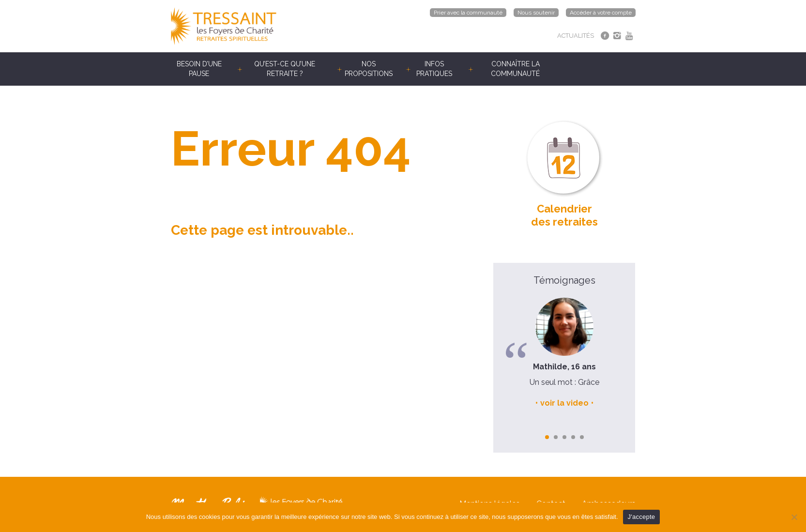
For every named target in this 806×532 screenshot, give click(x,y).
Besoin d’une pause (199, 69)
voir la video (564, 403)
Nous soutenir (536, 13)
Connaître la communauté (515, 69)
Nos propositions (369, 69)
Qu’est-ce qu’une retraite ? (285, 69)
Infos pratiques (434, 69)
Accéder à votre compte (601, 13)
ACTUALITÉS (576, 36)
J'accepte (642, 517)
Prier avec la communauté (468, 13)
